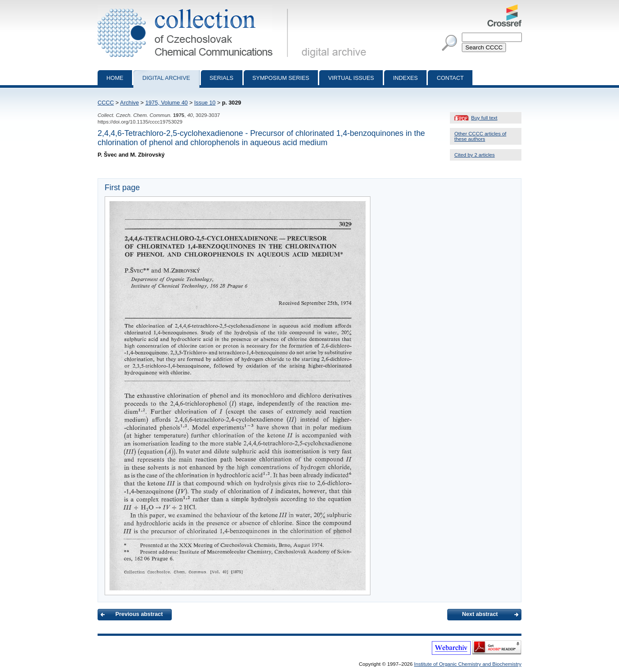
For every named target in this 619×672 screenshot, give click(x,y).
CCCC (106, 103)
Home (115, 78)
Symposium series (281, 78)
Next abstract (480, 614)
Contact (450, 78)
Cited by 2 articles (475, 155)
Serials (222, 78)
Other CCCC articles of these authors (480, 136)
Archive (130, 103)
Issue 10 (205, 103)
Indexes (405, 78)
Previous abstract (139, 614)
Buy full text (484, 118)
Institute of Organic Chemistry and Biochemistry (468, 664)
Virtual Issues (351, 78)
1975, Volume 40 (166, 103)
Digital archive (166, 78)
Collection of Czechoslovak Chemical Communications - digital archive (194, 8)
